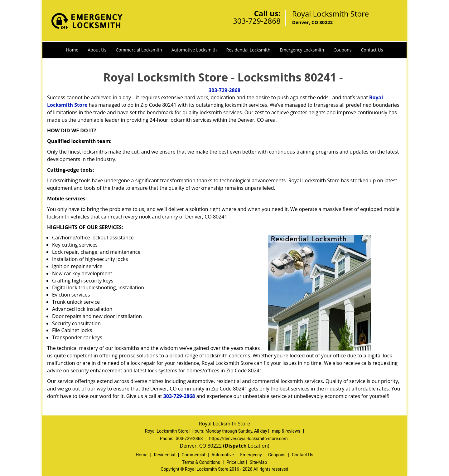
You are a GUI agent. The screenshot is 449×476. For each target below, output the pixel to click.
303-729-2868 (257, 21)
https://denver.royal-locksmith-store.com (249, 439)
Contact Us (372, 50)
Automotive (223, 455)
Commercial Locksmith (139, 50)
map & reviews (287, 431)
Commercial (193, 455)
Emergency (251, 455)
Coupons (342, 50)
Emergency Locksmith (302, 50)
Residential (164, 455)
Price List (235, 462)
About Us (97, 50)
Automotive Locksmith (194, 50)
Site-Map (258, 462)
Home (72, 50)
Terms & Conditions (201, 462)
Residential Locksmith (248, 50)
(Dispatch (235, 446)
